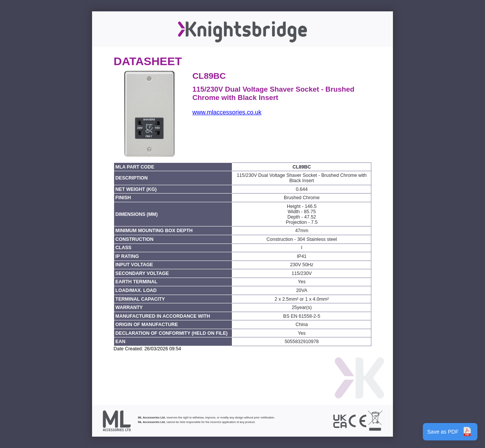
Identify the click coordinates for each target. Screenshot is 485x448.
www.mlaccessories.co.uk (227, 112)
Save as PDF (450, 432)
